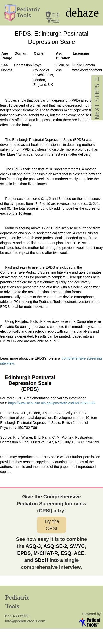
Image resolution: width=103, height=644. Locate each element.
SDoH (41, 560)
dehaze (82, 12)
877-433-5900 (17, 616)
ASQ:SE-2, (55, 546)
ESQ (66, 553)
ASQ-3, (34, 546)
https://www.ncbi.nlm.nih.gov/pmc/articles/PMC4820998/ (52, 403)
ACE (79, 553)
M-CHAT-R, (46, 553)
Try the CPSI (52, 525)
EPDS (24, 553)
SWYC (77, 546)
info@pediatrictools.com (25, 621)
